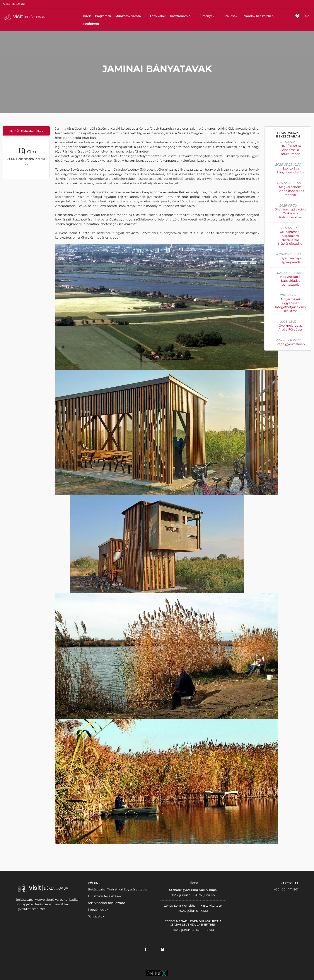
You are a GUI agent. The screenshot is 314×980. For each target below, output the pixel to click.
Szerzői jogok (98, 910)
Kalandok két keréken (260, 16)
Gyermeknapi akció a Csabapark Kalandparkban (291, 213)
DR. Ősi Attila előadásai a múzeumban (291, 150)
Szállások (230, 16)
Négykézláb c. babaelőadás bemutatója (291, 281)
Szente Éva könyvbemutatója (291, 170)
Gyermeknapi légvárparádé (291, 260)
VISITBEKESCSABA (24, 16)
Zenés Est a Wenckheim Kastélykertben (193, 905)
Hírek (87, 16)
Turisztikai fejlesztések (105, 896)
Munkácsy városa (131, 16)
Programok (103, 16)
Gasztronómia (183, 16)
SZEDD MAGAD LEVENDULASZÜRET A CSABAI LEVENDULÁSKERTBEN (193, 923)
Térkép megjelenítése (26, 131)
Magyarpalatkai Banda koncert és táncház (291, 191)
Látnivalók (158, 16)
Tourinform (91, 24)
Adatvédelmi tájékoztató (106, 903)
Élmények (209, 16)
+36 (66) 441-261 (286, 889)
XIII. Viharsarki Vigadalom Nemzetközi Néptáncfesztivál (291, 238)
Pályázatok (96, 916)
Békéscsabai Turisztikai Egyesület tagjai (118, 889)
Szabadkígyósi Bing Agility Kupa (193, 890)
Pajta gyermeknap (291, 344)
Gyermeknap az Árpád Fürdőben (291, 327)
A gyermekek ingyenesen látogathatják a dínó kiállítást (291, 305)
